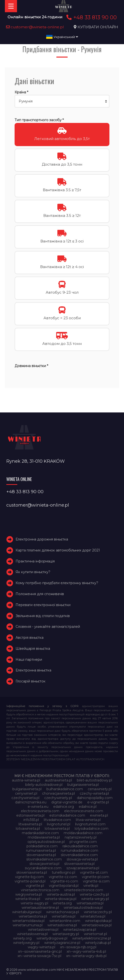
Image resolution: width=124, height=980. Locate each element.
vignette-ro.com (64, 881)
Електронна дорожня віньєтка (42, 539)
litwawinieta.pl (30, 824)
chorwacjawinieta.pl (58, 793)
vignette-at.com (94, 872)
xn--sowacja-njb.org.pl (78, 947)
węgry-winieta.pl (41, 947)
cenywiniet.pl (26, 793)
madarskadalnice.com (40, 833)
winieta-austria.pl (61, 894)
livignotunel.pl (59, 824)
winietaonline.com (65, 921)
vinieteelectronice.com (84, 890)
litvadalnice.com (57, 820)
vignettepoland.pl (64, 886)
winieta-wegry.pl (95, 899)
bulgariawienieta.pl (83, 785)
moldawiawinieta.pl (44, 837)
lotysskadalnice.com (92, 829)
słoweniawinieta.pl (32, 872)
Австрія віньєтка (30, 638)
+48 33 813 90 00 (91, 17)
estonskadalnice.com (67, 815)
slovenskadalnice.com (79, 855)
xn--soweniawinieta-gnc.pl (40, 951)
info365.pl (31, 820)
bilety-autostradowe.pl (44, 785)
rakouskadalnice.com (80, 846)
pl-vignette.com (83, 842)
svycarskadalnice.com (43, 868)
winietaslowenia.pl (43, 930)
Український (62, 37)
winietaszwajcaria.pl (80, 930)
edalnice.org (64, 807)
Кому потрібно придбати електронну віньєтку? (57, 583)
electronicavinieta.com (40, 811)
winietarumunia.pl (28, 925)
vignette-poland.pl (30, 881)
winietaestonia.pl (33, 916)
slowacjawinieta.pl (44, 864)
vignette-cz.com (63, 877)
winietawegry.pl (66, 934)
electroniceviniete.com (84, 811)
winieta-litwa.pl (28, 899)
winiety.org (22, 938)
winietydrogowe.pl (52, 938)
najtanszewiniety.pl (81, 837)
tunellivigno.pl (63, 872)
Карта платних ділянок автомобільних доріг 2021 (58, 550)
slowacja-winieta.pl (82, 859)
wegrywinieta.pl (29, 894)
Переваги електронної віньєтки (43, 605)
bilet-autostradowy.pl (94, 780)
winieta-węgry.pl (34, 903)
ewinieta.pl (99, 815)
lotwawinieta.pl (57, 829)
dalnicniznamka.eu (31, 802)
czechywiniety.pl (58, 798)
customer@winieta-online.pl (35, 27)
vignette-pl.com (96, 877)
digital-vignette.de (67, 802)
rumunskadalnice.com (80, 850)
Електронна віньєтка (33, 670)
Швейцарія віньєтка (33, 649)
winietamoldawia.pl (28, 921)
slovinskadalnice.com (44, 859)
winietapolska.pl (98, 921)
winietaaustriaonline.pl (40, 908)
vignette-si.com (96, 881)
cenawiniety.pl (100, 789)
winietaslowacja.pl (97, 925)
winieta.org (62, 903)
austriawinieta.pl (58, 780)
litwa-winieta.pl (88, 820)
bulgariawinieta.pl (27, 789)
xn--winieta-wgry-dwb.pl (86, 956)
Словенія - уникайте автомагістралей (48, 627)
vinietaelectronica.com (40, 890)
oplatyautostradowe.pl (46, 842)
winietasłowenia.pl (32, 934)
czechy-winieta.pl (94, 793)
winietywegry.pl (26, 943)
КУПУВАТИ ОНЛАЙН (98, 27)
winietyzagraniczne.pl (62, 943)
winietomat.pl (95, 934)
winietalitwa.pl (64, 916)
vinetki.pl (91, 886)
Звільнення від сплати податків (43, 616)
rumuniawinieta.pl (41, 850)
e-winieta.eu (38, 807)
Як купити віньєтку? (33, 572)
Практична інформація (35, 561)
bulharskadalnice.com (65, 789)
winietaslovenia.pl (62, 925)
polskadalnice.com (42, 846)
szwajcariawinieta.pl (83, 868)
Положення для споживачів (40, 594)
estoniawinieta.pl (30, 815)
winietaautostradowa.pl (83, 908)
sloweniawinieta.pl (79, 864)
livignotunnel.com (90, 824)
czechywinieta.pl (25, 798)
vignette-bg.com (30, 877)
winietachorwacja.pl (63, 912)
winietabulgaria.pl (27, 912)
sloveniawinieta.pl (41, 855)
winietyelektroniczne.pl (92, 938)
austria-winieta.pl (26, 780)
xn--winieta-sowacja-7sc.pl (39, 956)
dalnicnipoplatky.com (95, 798)
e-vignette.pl (98, 802)
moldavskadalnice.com (83, 833)
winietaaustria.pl (90, 903)
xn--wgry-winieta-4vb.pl (86, 951)
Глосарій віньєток (31, 681)
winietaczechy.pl (98, 912)
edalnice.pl (88, 807)
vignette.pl (35, 886)
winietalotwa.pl (93, 916)
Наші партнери (29, 660)
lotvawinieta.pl (28, 829)
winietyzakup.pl (98, 943)
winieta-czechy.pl (94, 894)
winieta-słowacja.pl (61, 899)
